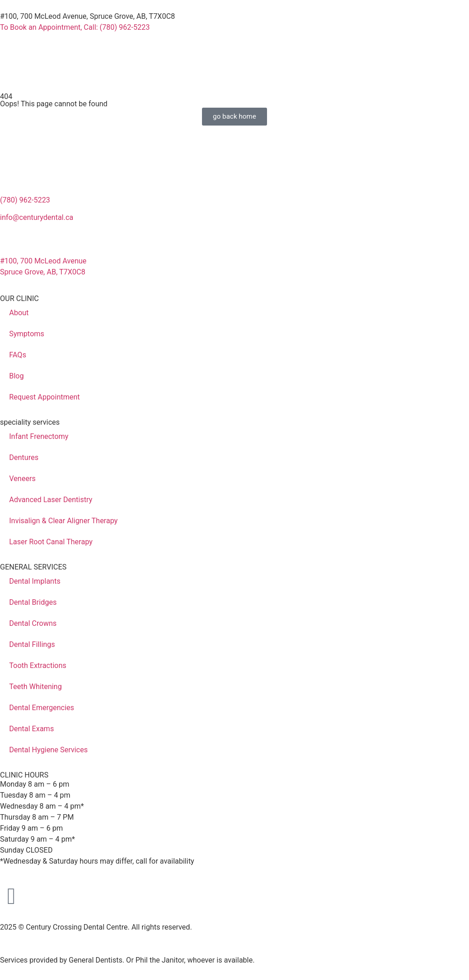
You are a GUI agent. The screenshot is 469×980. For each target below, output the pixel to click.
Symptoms (27, 334)
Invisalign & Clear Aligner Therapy (63, 521)
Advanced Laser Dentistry (51, 500)
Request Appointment (44, 397)
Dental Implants (35, 581)
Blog (16, 376)
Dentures (24, 457)
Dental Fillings (32, 644)
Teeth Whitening (35, 687)
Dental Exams (32, 729)
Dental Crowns (33, 623)
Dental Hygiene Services (48, 750)
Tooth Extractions (38, 665)
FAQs (18, 355)
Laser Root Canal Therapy (51, 542)
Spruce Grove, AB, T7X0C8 (43, 272)
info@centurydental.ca (37, 217)
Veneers (22, 479)
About (19, 313)
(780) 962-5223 (25, 200)
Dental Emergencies (42, 708)
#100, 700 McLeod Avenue (43, 261)
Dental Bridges (33, 602)
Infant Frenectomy (39, 436)
